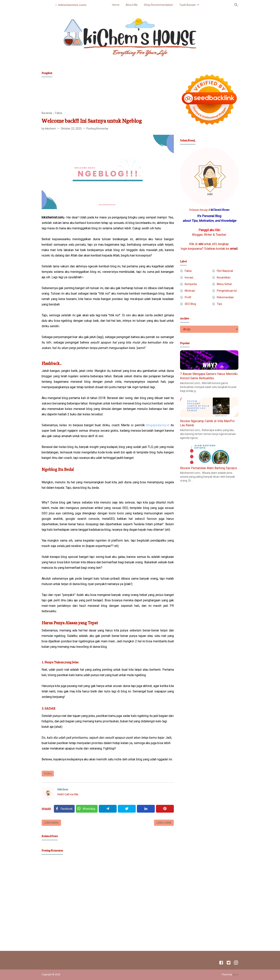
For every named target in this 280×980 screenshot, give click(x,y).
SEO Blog (190, 304)
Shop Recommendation (158, 5)
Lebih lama (164, 823)
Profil (188, 297)
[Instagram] (236, 963)
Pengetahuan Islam (228, 291)
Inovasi (189, 277)
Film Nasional (225, 271)
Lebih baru (51, 823)
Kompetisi (191, 284)
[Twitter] (87, 809)
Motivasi (190, 291)
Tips (219, 304)
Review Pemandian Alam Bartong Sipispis (209, 468)
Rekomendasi (225, 297)
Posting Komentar (97, 129)
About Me (132, 5)
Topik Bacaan (188, 5)
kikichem (63, 789)
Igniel (235, 975)
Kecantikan (224, 277)
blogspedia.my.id (158, 425)
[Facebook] (64, 809)
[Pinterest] (165, 809)
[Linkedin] (146, 809)
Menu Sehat (224, 284)
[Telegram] (108, 809)
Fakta (49, 774)
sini (201, 244)
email (234, 249)
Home (116, 5)
